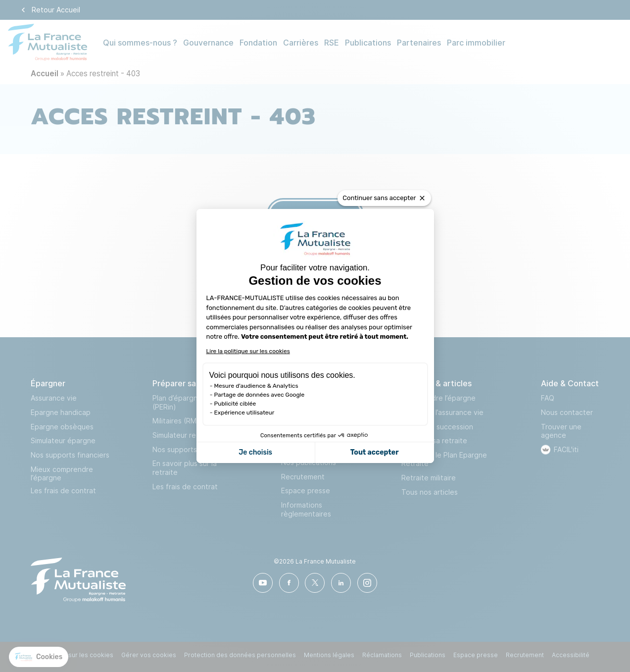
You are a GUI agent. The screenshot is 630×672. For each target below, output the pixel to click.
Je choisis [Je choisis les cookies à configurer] (255, 452)
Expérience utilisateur (244, 413)
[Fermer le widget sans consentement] (384, 198)
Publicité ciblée (235, 404)
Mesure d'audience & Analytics (256, 386)
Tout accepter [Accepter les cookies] (375, 452)
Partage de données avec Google (260, 395)
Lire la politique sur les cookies (248, 351)
